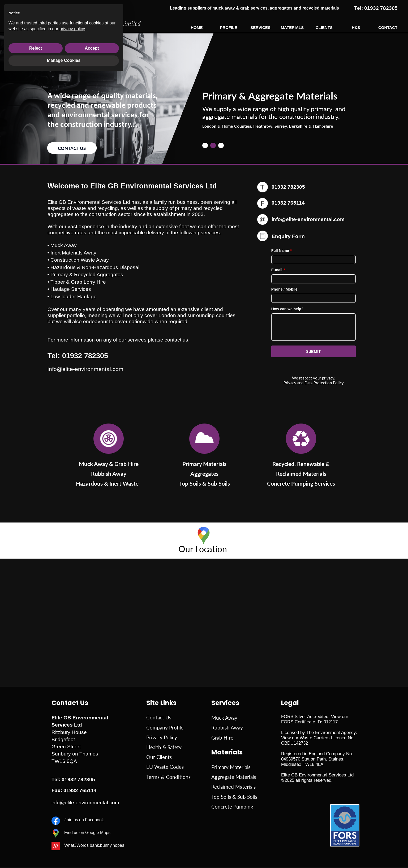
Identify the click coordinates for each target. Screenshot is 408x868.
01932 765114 (288, 203)
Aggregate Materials (234, 777)
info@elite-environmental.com (308, 219)
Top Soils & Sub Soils (234, 797)
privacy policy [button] (72, 821)
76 (82, 790)
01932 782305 (78, 779)
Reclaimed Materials (233, 787)
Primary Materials (231, 767)
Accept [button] (92, 841)
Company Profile (165, 728)
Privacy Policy (162, 737)
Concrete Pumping (232, 807)
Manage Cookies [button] (64, 853)
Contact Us (159, 718)
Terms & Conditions (168, 777)
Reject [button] (36, 841)
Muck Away (224, 718)
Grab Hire (222, 738)
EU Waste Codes (165, 767)
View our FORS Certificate (315, 719)
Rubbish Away (227, 728)
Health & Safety (164, 747)
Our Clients (159, 757)
